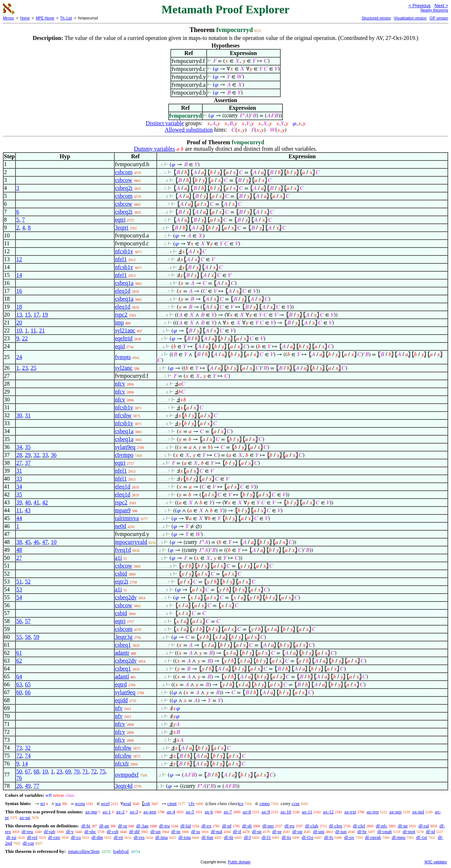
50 (19, 771)
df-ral (424, 826)
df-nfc (382, 826)
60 (19, 692)
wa (58, 803)
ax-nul (418, 812)
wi (43, 803)
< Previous (419, 6)
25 (33, 368)
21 (42, 330)
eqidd (121, 700)
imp (119, 322)
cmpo (265, 803)
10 (19, 330)
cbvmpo (124, 455)
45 (28, 542)
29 (28, 455)
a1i (119, 558)
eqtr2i (122, 581)
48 (19, 550)
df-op (297, 831)
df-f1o (308, 837)
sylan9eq (125, 447)
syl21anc (125, 330)
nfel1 (121, 259)
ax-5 (190, 812)
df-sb (247, 826)
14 (19, 275)
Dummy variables (155, 149)
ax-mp (91, 812)
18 (19, 307)
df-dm (97, 837)
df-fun (208, 837)
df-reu (27, 831)
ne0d (121, 526)
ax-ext (350, 812)
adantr (122, 653)
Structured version (376, 18)
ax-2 (120, 812)
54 (19, 597)
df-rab (50, 831)
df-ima (162, 837)
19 (45, 315)
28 (19, 455)
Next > (441, 6)
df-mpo (399, 837)
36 (54, 455)
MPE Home (45, 18)
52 (28, 581)
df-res (139, 837)
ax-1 (107, 812)
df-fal (186, 826)
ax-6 (209, 812)
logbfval (121, 851)
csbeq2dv (126, 597)
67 (28, 771)
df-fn (229, 837)
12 (19, 259)
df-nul (217, 831)
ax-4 (171, 812)
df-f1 (266, 837)
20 (19, 322)
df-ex (206, 826)
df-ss (196, 831)
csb (147, 803)
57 (28, 621)
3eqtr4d (124, 786)
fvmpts (123, 357)
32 (36, 455)
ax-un (25, 817)
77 (36, 786)
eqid (120, 346)
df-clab (312, 826)
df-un (156, 831)
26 (19, 786)
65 (28, 684)
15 (28, 315)
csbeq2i (124, 188)
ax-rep (372, 812)
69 (68, 771)
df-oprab (373, 837)
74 (28, 756)
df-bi (86, 826)
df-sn (257, 831)
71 (85, 771)
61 (19, 653)
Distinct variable (165, 123)
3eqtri (122, 228)
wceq (80, 803)
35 (28, 447)
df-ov (349, 837)
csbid (121, 574)
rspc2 (121, 315)
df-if (237, 831)
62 (19, 661)
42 (45, 502)
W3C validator (436, 862)
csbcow (124, 180)
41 (36, 502)
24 (19, 357)
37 (28, 463)
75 (102, 771)
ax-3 (134, 812)
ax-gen (150, 812)
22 (25, 338)
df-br (362, 831)
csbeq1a (124, 283)
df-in (176, 831)
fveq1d (123, 550)
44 (19, 518)
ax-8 (247, 812)
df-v (70, 831)
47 (45, 542)
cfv (192, 803)
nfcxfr (122, 764)
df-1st (422, 837)
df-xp (11, 837)
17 (36, 315)
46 (36, 542)
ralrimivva (127, 518)
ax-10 (286, 812)
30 (19, 415)
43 (28, 510)
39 (19, 502)
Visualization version (410, 18)
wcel (105, 803)
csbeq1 (123, 645)
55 (19, 637)
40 (28, 502)
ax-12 (328, 812)
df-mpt (409, 831)
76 (19, 778)
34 (19, 447)
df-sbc (90, 831)
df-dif (134, 831)
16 (19, 291)
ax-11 (307, 812)
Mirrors (8, 18)
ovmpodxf (127, 775)
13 (19, 315)
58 (28, 637)
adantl (122, 676)
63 (19, 684)
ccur (296, 803)
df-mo (268, 826)
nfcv (120, 384)
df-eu (289, 826)
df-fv (329, 837)
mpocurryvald (131, 542)
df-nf (227, 826)
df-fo (286, 837)
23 (25, 368)
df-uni (319, 831)
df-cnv (54, 837)
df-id (430, 831)
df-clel (359, 826)
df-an (104, 826)
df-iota (185, 837)
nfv (119, 708)
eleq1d (123, 291)
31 (28, 415)
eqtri (120, 220)
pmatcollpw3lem (84, 851)
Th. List (66, 18)
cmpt (172, 803)
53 (19, 589)
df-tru (165, 826)
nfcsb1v (124, 251)
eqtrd (121, 684)
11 (33, 330)
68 (36, 771)
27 (19, 463)
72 (19, 756)
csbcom (124, 172)
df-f (248, 837)
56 (19, 621)
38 (19, 542)
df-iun (341, 831)
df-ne (403, 826)
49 (28, 786)
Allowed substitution (189, 130)
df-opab (385, 831)
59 (36, 637)
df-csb (113, 831)
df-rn (118, 837)
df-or (123, 826)
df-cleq (335, 826)
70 (77, 771)
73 (19, 748)
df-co (76, 837)
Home (25, 18)
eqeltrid (124, 338)
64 (19, 676)
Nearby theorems (434, 10)
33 (45, 455)
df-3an (142, 826)
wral (127, 803)
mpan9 (123, 510)
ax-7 (228, 812)
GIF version (439, 18)
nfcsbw (123, 415)
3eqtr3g (124, 637)
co (241, 803)
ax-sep (395, 812)
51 (19, 581)
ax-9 (266, 812)
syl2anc (124, 368)
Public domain (239, 862)
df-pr (277, 831)
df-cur (28, 843)
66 (28, 692)
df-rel (32, 837)
